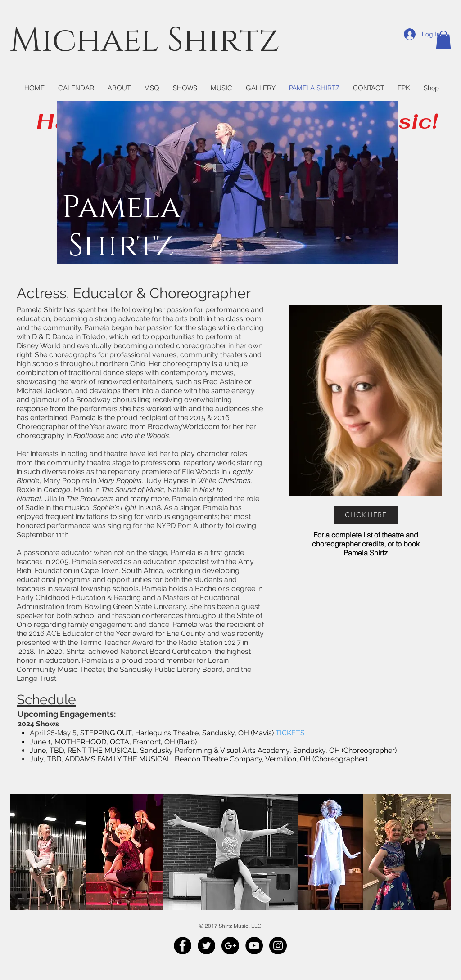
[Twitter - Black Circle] (206, 946)
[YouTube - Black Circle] (254, 946)
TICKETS (290, 733)
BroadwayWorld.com (184, 427)
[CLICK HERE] (366, 515)
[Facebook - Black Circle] (183, 946)
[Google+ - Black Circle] (230, 946)
